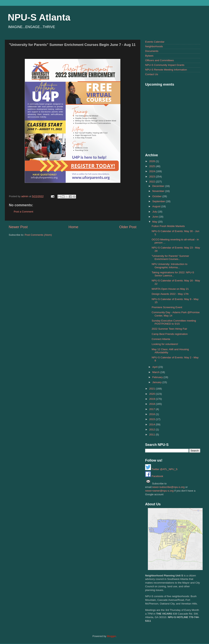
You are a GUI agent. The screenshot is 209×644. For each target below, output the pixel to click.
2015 (152, 419)
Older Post (128, 227)
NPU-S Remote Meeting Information (166, 70)
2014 (152, 424)
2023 (152, 177)
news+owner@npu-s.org (159, 491)
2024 (152, 171)
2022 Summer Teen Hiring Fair (170, 329)
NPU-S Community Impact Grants (165, 65)
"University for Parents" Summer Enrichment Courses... (170, 258)
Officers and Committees (159, 60)
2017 (152, 409)
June (155, 217)
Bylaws (149, 56)
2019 (152, 399)
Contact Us (152, 74)
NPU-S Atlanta (39, 17)
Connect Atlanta (161, 339)
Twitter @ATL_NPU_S (161, 469)
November (159, 191)
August (157, 206)
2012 (152, 429)
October (157, 196)
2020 (152, 394)
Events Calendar (155, 42)
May (155, 222)
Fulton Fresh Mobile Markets (168, 226)
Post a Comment (24, 212)
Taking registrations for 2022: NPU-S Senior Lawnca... (173, 274)
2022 (152, 182)
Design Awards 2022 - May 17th (170, 294)
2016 (152, 414)
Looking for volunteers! (165, 344)
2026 (152, 161)
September (159, 201)
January (157, 382)
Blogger (111, 636)
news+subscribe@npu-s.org (168, 487)
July (155, 212)
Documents (152, 51)
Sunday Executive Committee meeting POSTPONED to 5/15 (174, 322)
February (158, 377)
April (155, 367)
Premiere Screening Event (167, 307)
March (156, 372)
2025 (152, 166)
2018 (152, 404)
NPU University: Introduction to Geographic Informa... (170, 266)
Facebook (154, 476)
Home (73, 227)
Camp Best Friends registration (170, 334)
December (159, 186)
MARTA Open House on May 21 (170, 289)
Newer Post (18, 227)
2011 (152, 435)
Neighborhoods (154, 46)
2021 (152, 389)
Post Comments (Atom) (38, 235)
